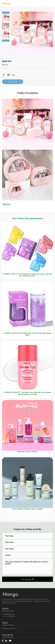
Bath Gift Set (6, 204)
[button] (6, 13)
